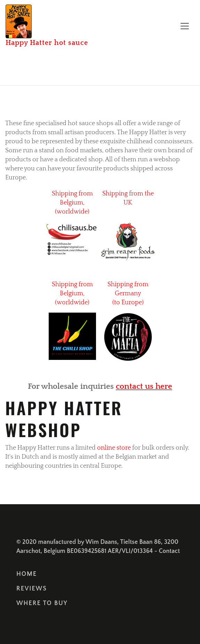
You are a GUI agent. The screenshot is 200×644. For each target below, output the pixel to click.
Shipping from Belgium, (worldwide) (72, 203)
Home (27, 574)
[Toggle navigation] (185, 26)
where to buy (42, 603)
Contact (170, 551)
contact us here (144, 386)
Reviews (32, 589)
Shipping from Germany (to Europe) (128, 293)
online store (115, 448)
